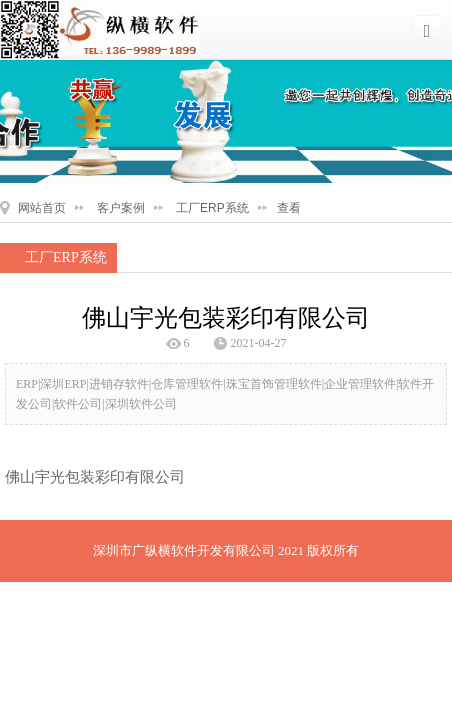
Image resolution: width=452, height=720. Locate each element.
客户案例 (121, 208)
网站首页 (42, 208)
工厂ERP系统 (212, 208)
